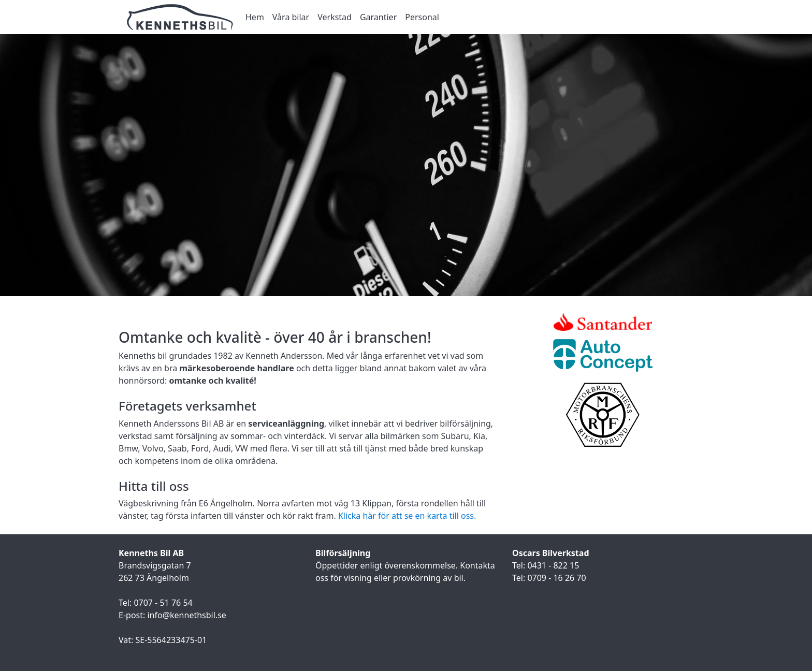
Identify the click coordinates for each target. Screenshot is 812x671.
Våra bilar (291, 17)
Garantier (378, 17)
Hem (255, 17)
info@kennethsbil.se (186, 615)
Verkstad (335, 17)
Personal (422, 17)
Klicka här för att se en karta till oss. (407, 516)
